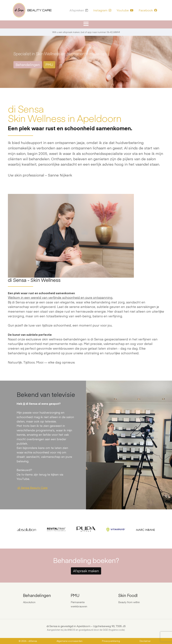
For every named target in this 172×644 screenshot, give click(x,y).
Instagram (102, 10)
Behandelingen (28, 65)
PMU (49, 65)
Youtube (125, 10)
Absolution (29, 602)
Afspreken (79, 10)
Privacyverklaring (111, 641)
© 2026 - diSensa (28, 641)
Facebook (148, 10)
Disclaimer (145, 641)
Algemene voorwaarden (70, 641)
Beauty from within (129, 602)
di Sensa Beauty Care (33, 488)
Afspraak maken (86, 571)
